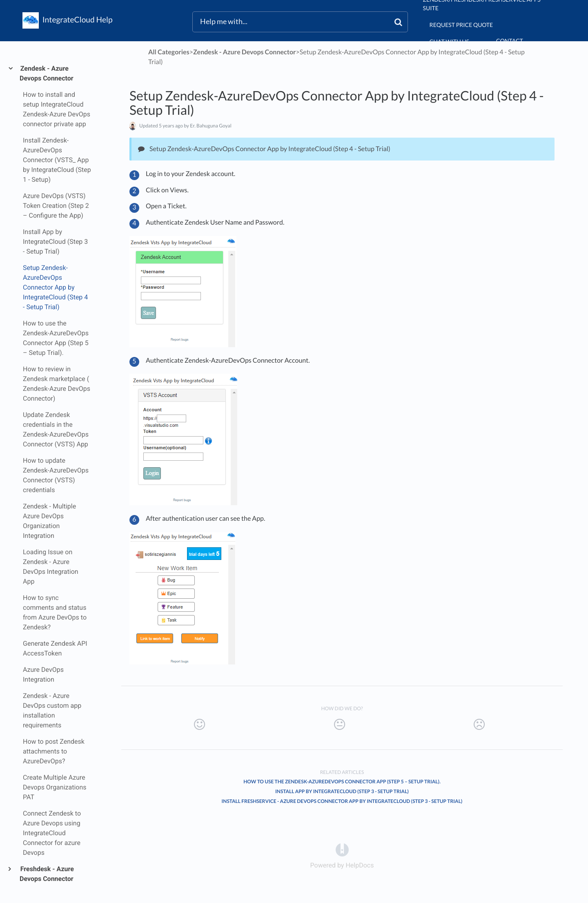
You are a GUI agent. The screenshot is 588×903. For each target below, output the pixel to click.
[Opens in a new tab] (342, 850)
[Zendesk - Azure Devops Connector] (245, 52)
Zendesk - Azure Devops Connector (47, 73)
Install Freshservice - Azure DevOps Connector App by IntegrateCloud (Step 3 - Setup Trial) (342, 801)
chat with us (449, 41)
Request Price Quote (461, 25)
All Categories (169, 52)
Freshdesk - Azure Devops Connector (47, 874)
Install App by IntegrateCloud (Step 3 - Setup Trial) (342, 791)
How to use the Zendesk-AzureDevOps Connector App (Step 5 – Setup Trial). (342, 781)
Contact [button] (510, 41)
